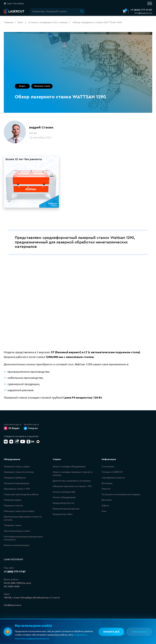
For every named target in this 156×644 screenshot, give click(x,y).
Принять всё (111, 632)
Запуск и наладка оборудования (69, 467)
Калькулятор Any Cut (64, 504)
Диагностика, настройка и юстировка (72, 482)
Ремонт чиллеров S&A (64, 493)
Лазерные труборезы (15, 478)
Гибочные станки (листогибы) (19, 512)
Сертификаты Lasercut (113, 478)
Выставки (107, 501)
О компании (108, 467)
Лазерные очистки (13, 506)
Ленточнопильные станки (17, 532)
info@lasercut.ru (143, 13)
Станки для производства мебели (21, 495)
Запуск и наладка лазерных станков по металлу (73, 474)
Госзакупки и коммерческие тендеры (121, 495)
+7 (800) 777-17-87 (141, 10)
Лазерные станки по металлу (19, 473)
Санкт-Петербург (14, 560)
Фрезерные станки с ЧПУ (17, 490)
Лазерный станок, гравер (17, 467)
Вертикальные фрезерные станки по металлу (23, 519)
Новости (106, 490)
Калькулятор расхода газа (66, 509)
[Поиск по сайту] (57, 11)
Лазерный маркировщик (17, 484)
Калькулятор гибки (63, 515)
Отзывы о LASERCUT (112, 473)
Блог (104, 512)
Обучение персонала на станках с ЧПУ (72, 487)
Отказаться (139, 632)
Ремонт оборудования (64, 498)
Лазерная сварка (13, 501)
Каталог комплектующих (17, 546)
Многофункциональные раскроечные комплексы (23, 539)
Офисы (105, 506)
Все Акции (107, 484)
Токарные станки (13, 526)
